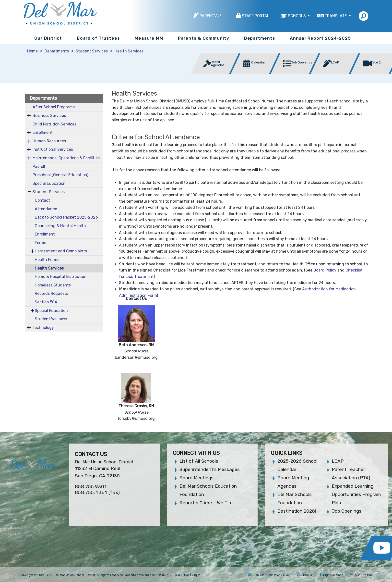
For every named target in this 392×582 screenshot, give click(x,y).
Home (32, 51)
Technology (43, 328)
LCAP (338, 461)
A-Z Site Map (361, 575)
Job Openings (347, 511)
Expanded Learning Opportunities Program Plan (356, 494)
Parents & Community (204, 38)
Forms (40, 243)
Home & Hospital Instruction (61, 277)
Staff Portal (256, 16)
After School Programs (54, 107)
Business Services (49, 116)
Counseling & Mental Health (60, 226)
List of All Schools (199, 461)
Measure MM (149, 38)
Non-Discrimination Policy (269, 575)
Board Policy (325, 270)
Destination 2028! (297, 511)
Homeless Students (53, 285)
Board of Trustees (98, 38)
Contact (42, 200)
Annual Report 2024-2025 (320, 38)
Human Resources (49, 141)
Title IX (305, 575)
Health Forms (47, 260)
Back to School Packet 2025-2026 (66, 217)
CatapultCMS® (167, 575)
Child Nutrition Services (54, 124)
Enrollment (43, 132)
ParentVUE (211, 16)
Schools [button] (297, 16)
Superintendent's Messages (210, 469)
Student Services (92, 51)
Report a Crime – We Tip (205, 503)
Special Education (49, 183)
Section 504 (46, 302)
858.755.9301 (91, 487)
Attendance (46, 209)
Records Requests (51, 293)
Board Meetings (196, 478)
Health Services (129, 51)
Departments (260, 38)
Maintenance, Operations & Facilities (66, 158)
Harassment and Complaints (61, 251)
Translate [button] (336, 16)
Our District (48, 38)
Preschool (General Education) (60, 175)
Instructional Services (53, 149)
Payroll (39, 167)
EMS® (185, 575)
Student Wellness (51, 319)
